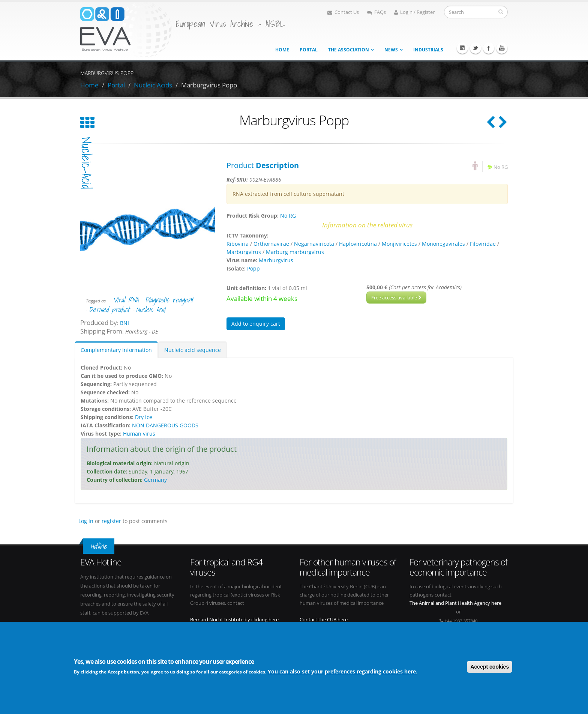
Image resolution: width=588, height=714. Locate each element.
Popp (253, 268)
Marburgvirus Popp (209, 85)
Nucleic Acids (153, 85)
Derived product (109, 310)
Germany (155, 480)
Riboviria (238, 244)
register (111, 521)
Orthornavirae (271, 244)
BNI (124, 323)
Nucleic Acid (150, 310)
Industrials (428, 50)
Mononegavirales (443, 244)
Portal (309, 50)
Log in (86, 521)
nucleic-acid (86, 163)
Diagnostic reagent (169, 300)
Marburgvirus (244, 252)
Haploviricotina (358, 244)
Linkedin (462, 48)
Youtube (502, 48)
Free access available (396, 298)
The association (349, 50)
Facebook (489, 48)
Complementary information (116, 350)
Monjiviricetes (399, 244)
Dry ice (144, 417)
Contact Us (343, 12)
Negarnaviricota (314, 244)
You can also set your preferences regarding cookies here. (343, 672)
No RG (501, 167)
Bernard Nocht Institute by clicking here (234, 620)
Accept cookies (490, 667)
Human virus (139, 434)
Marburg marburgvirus (295, 252)
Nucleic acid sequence (193, 350)
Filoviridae (483, 244)
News (391, 50)
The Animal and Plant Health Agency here (455, 603)
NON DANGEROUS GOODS (165, 425)
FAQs (376, 12)
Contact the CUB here (324, 620)
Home (282, 50)
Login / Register (414, 12)
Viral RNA (126, 300)
